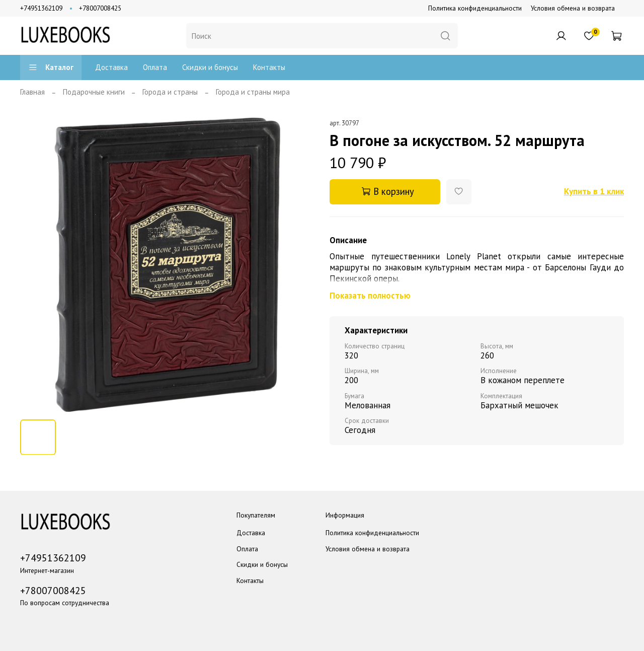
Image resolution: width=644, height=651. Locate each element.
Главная (32, 92)
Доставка (111, 67)
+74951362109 (41, 8)
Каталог (51, 67)
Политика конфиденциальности (475, 8)
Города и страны (170, 92)
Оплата (155, 67)
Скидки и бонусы (210, 67)
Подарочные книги (94, 92)
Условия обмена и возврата (573, 8)
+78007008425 (100, 8)
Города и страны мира (253, 92)
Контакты (269, 67)
